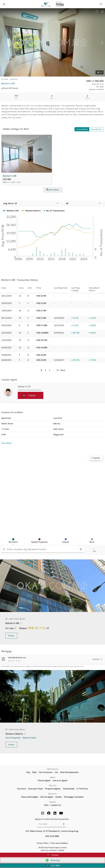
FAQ (46, 805)
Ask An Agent (47, 797)
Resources (53, 794)
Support (53, 802)
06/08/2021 (6, 360)
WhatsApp (53, 860)
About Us (53, 785)
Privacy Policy (43, 843)
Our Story (22, 789)
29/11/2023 (6, 318)
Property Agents (53, 789)
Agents (53, 777)
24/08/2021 (6, 355)
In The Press (82, 789)
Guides (59, 797)
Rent (34, 772)
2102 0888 (53, 865)
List (56, 772)
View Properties (13, 738)
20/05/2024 (6, 303)
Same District (96, 129)
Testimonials (69, 789)
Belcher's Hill (10, 176)
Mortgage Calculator (74, 797)
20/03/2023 (6, 333)
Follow (11, 636)
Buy (28, 772)
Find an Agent (44, 780)
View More (6, 443)
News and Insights (30, 797)
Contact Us (56, 805)
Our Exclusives (46, 772)
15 (100, 72)
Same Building (82, 129)
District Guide (29, 738)
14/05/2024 (6, 311)
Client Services (53, 769)
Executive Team (36, 789)
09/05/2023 (6, 325)
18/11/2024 (6, 296)
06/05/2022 (6, 348)
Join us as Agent (60, 780)
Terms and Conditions (59, 843)
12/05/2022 (6, 340)
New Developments (69, 772)
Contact (52, 855)
